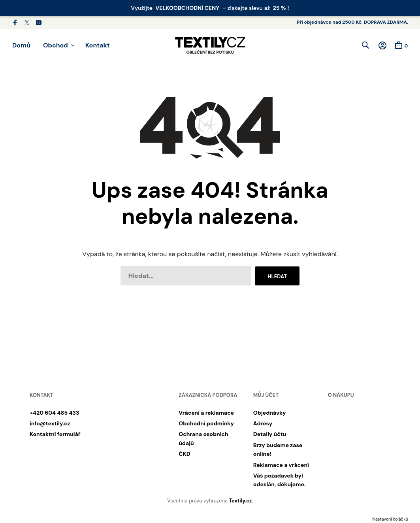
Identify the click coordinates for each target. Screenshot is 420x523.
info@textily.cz (50, 424)
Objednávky (270, 413)
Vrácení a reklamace (206, 413)
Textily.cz (240, 501)
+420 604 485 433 (54, 413)
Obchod (56, 45)
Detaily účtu (270, 435)
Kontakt (98, 45)
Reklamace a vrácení (281, 465)
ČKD (184, 454)
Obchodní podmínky (206, 424)
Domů (21, 45)
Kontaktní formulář (55, 435)
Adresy (263, 424)
